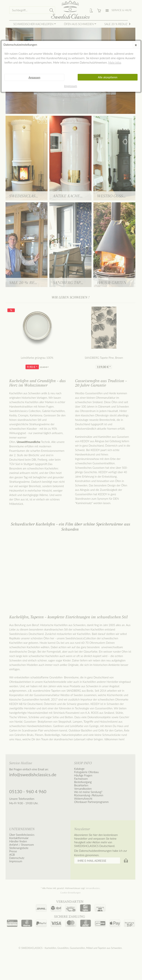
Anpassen (34, 77)
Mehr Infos (115, 62)
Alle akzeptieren (108, 77)
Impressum (71, 86)
